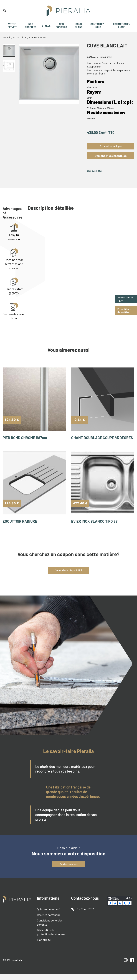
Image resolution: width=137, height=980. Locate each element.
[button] (111, 156)
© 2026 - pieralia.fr (12, 966)
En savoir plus (95, 171)
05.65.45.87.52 (85, 917)
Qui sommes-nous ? (47, 917)
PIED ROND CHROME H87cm (26, 439)
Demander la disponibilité (68, 579)
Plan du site (43, 946)
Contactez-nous (69, 872)
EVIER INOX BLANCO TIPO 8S (96, 529)
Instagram (126, 966)
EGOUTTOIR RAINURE (21, 529)
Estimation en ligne (126, 299)
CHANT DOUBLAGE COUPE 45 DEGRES (97, 441)
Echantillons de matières (125, 311)
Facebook (132, 966)
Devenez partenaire (48, 923)
